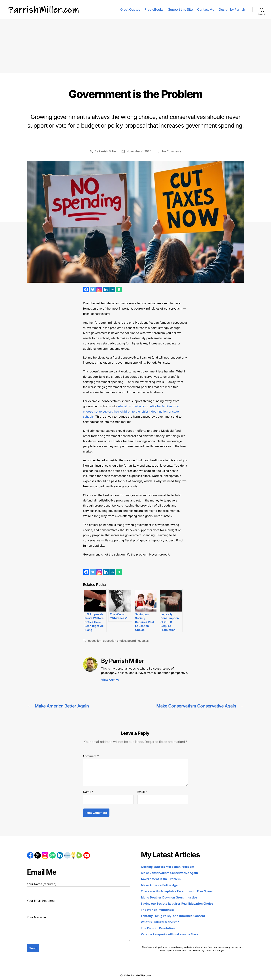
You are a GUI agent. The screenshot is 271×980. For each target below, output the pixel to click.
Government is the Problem (161, 879)
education (95, 641)
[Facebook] (86, 290)
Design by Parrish (232, 9)
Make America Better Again (161, 885)
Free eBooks (154, 9)
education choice (114, 641)
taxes (145, 641)
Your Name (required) (79, 889)
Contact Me (206, 9)
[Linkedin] (106, 290)
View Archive (112, 680)
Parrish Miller (107, 151)
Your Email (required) (79, 906)
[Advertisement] (135, 46)
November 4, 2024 (139, 151)
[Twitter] (93, 290)
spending (134, 641)
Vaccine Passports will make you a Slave (170, 934)
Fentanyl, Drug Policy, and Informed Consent (173, 916)
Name (88, 792)
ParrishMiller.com (141, 975)
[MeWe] (112, 290)
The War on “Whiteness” (158, 910)
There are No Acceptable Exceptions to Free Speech (178, 891)
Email (142, 792)
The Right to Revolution (158, 928)
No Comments (172, 151)
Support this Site (180, 9)
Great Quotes (130, 9)
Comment (91, 756)
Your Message (79, 928)
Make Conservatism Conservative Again (169, 873)
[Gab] (119, 290)
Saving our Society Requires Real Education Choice (177, 904)
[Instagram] (99, 290)
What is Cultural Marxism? (160, 922)
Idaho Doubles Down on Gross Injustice (169, 898)
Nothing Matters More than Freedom (168, 867)
